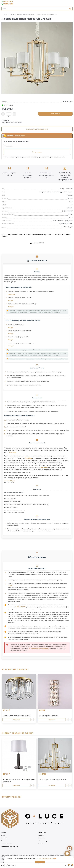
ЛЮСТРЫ (12, 15)
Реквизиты (41, 838)
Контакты (41, 835)
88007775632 (7, 1)
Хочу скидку (37, 152)
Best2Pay (12, 453)
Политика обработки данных (10, 847)
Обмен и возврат (43, 841)
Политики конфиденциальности (36, 157)
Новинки (4, 838)
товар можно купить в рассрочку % (37, 129)
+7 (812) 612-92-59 (20, 607)
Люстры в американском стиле (26, 15)
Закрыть (40, 863)
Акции (3, 835)
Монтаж (41, 844)
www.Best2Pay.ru (10, 481)
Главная (5, 15)
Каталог (4, 832)
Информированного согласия (56, 157)
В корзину (55, 114)
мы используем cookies (47, 859)
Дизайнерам (42, 832)
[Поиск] (37, 9)
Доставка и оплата (7, 844)
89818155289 (7, 4)
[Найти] (70, 9)
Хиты (3, 841)
